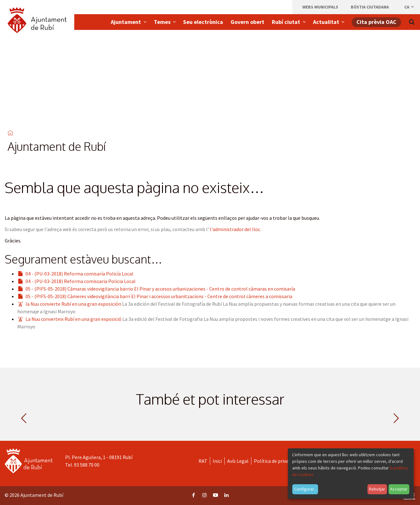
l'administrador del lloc (235, 229)
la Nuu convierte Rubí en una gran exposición (73, 304)
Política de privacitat (276, 461)
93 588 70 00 (87, 465)
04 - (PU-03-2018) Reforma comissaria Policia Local (81, 281)
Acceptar (399, 489)
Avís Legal (238, 461)
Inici (217, 461)
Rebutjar (377, 489)
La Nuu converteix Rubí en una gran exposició (73, 319)
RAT (203, 461)
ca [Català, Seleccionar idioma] (409, 7)
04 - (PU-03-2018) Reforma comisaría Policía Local (79, 274)
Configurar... (305, 489)
